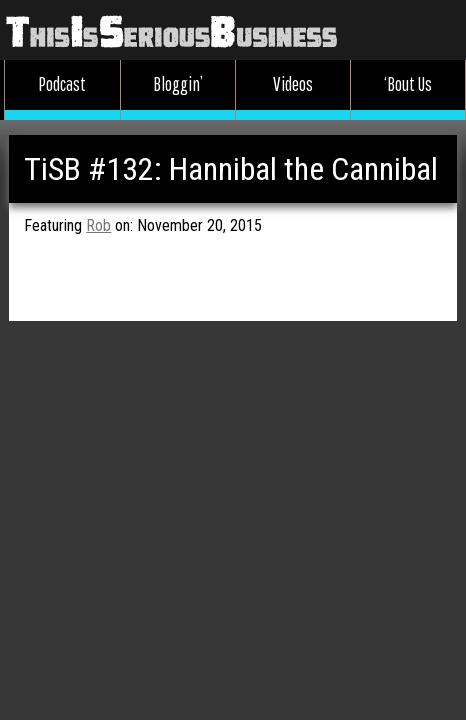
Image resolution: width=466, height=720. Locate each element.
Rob (98, 225)
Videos (293, 84)
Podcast (62, 84)
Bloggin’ (178, 84)
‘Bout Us (408, 84)
